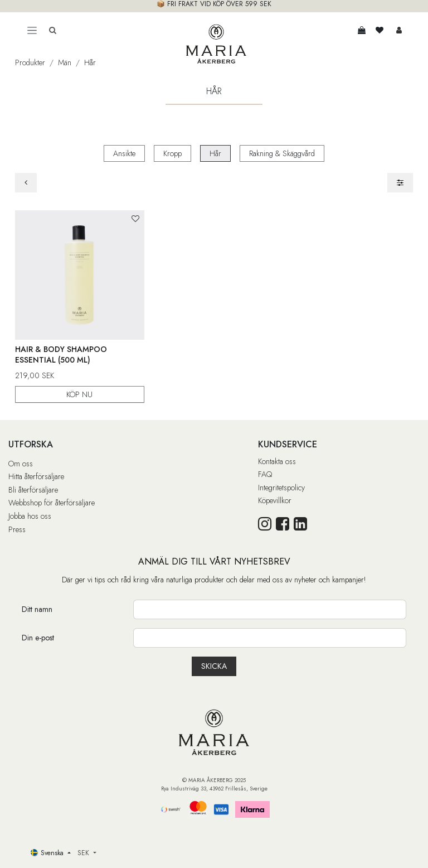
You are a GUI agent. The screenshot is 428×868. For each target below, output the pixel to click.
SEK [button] (84, 853)
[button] (135, 219)
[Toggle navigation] (32, 30)
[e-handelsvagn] (362, 30)
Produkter (30, 62)
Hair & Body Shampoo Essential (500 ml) (61, 354)
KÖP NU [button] (79, 394)
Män (65, 62)
